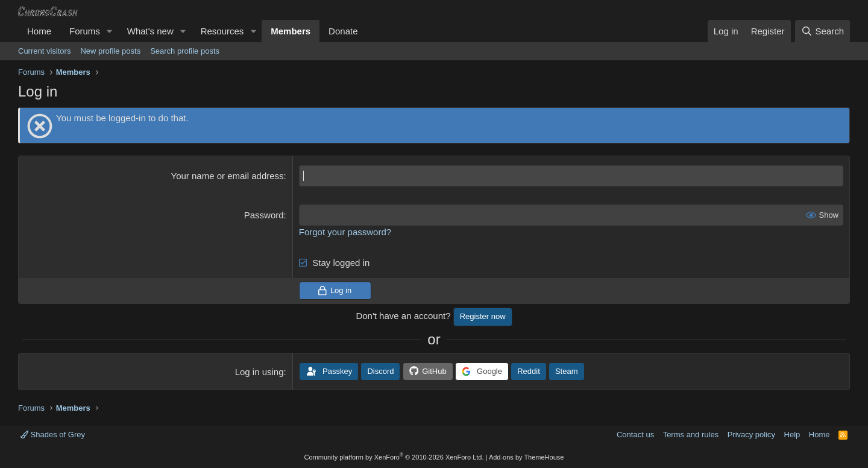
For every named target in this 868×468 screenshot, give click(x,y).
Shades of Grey (53, 435)
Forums (85, 31)
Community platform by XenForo (394, 457)
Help (792, 435)
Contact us (635, 435)
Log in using (259, 372)
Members (291, 31)
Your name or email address (228, 176)
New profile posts (110, 51)
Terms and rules (691, 435)
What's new (150, 31)
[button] (110, 31)
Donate (343, 31)
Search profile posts (185, 51)
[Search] (822, 31)
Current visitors (44, 51)
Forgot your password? (345, 232)
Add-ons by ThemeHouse (527, 457)
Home (39, 31)
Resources (222, 31)
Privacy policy (751, 435)
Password (264, 215)
